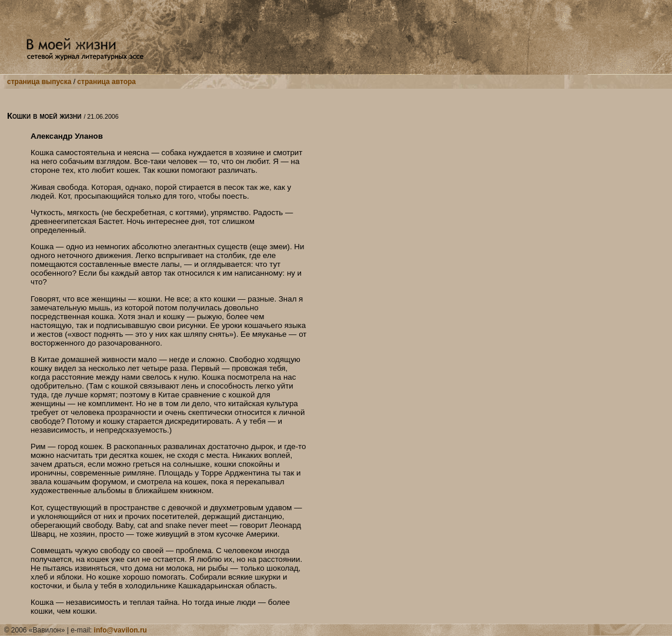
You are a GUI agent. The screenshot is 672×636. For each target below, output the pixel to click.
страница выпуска (39, 82)
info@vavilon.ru (121, 630)
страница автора (106, 82)
